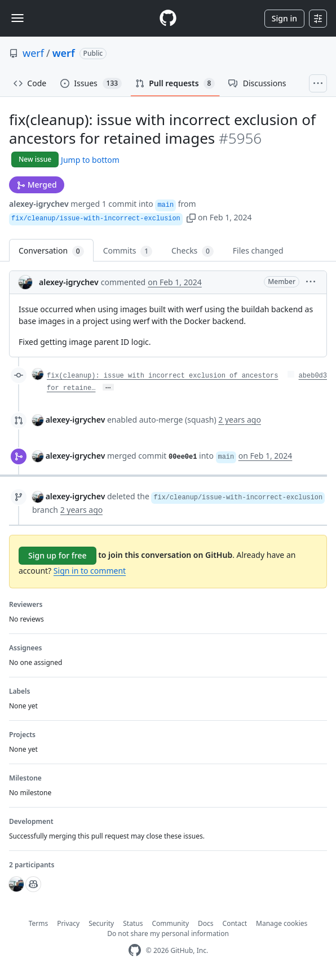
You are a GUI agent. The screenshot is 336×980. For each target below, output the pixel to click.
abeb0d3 (313, 376)
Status (133, 923)
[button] (191, 217)
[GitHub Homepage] (135, 950)
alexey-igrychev (39, 204)
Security (101, 923)
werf (33, 53)
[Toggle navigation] (17, 18)
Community (170, 923)
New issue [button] (35, 159)
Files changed (258, 250)
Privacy (68, 923)
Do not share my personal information (168, 934)
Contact (235, 923)
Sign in (284, 18)
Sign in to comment (90, 571)
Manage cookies (282, 923)
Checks (193, 251)
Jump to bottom (90, 160)
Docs (206, 923)
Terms (39, 923)
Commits (128, 251)
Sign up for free (58, 555)
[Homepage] (168, 18)
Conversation (51, 251)
